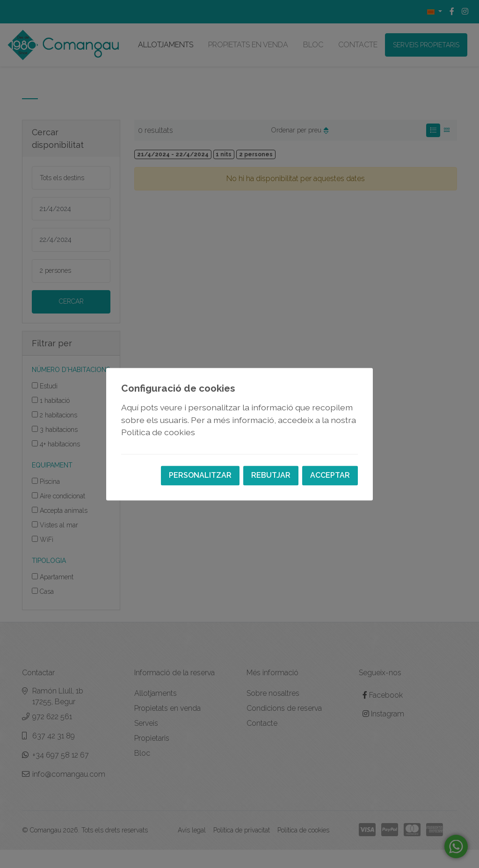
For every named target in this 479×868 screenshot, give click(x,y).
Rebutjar (271, 475)
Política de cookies (158, 433)
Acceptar (330, 475)
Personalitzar (200, 475)
